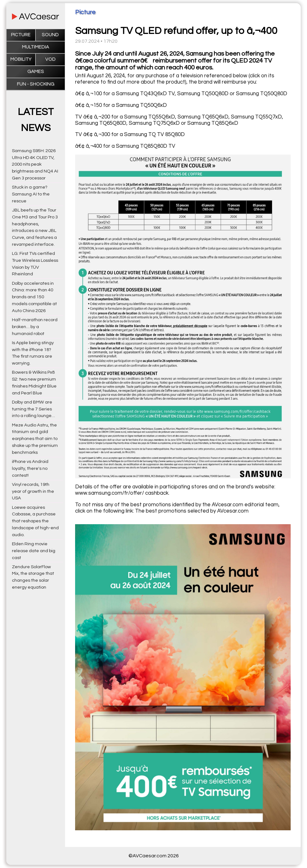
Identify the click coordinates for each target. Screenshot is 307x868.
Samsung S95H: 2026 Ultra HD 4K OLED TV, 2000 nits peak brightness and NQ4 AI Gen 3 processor (35, 164)
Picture (21, 35)
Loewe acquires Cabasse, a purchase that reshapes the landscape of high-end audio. (35, 521)
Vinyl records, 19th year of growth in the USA (33, 491)
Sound (50, 35)
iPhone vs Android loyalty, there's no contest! (30, 468)
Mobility (21, 59)
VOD (50, 59)
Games (36, 71)
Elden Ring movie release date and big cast (34, 551)
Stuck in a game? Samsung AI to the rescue (31, 194)
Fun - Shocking (36, 84)
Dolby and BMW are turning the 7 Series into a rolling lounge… (33, 409)
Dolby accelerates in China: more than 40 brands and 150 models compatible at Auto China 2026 (34, 297)
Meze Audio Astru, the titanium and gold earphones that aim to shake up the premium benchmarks (35, 439)
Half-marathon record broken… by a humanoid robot (35, 327)
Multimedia (36, 47)
